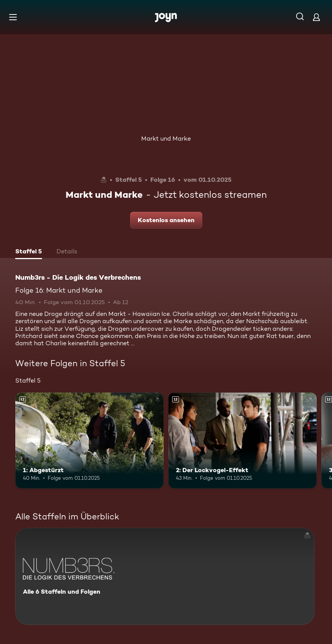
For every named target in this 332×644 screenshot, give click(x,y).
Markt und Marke (166, 139)
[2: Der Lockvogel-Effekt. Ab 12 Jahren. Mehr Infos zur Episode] (243, 441)
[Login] (316, 17)
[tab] (29, 252)
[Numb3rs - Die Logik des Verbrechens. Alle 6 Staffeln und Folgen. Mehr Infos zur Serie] (165, 576)
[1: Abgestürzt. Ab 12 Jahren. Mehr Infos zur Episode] (89, 441)
